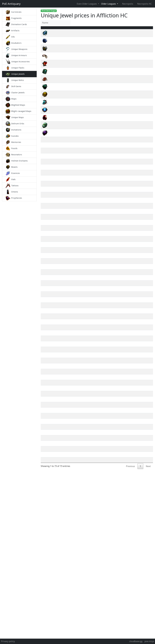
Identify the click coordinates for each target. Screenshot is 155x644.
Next (148, 487)
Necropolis (128, 4)
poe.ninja (149, 641)
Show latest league (49, 11)
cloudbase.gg (136, 641)
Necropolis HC (144, 4)
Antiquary (11, 4)
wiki (136, 36)
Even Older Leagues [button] (87, 4)
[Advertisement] (19, 242)
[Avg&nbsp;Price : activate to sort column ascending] (118, 29)
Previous (130, 487)
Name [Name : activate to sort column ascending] (57, 29)
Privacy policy (8, 641)
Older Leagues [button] (109, 4)
